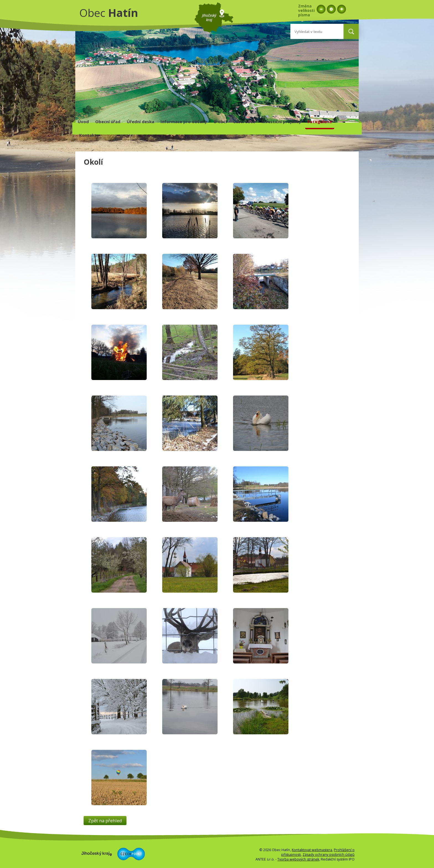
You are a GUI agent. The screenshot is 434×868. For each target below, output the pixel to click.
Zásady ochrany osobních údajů (329, 855)
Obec (109, 13)
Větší (341, 9)
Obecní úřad (108, 122)
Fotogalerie (320, 122)
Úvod (83, 122)
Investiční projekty (281, 122)
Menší (321, 9)
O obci (220, 122)
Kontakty (89, 135)
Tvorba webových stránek (298, 859)
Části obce (244, 122)
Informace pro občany (184, 122)
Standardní (331, 9)
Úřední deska (140, 122)
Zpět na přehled (105, 821)
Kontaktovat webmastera (312, 850)
